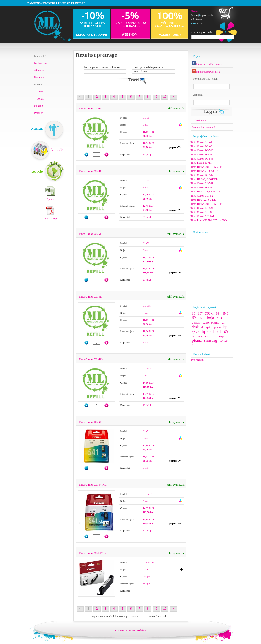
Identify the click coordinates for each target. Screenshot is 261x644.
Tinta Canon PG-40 (201, 146)
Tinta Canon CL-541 (91, 422)
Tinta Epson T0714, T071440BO (209, 220)
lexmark (197, 336)
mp (221, 336)
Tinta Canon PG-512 (202, 175)
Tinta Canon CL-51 (90, 234)
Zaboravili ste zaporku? (204, 127)
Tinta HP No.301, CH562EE (206, 167)
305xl (209, 313)
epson (217, 327)
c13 (219, 318)
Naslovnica (40, 63)
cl (223, 322)
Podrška (39, 113)
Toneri (40, 99)
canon (196, 322)
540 (226, 314)
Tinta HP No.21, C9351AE (205, 171)
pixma (197, 340)
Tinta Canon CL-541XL (93, 485)
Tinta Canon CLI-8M (202, 216)
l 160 (224, 332)
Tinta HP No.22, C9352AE (205, 192)
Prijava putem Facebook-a (207, 64)
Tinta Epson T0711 (201, 163)
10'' (200, 314)
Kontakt (39, 106)
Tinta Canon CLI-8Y (202, 196)
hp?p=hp (210, 331)
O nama (120, 630)
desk (195, 327)
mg (207, 336)
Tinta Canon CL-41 (90, 171)
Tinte (40, 92)
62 (194, 318)
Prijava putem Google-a (206, 72)
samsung (211, 340)
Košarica (196, 11)
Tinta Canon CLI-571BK (93, 553)
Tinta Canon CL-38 (90, 108)
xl (193, 345)
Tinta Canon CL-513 (91, 359)
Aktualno (39, 70)
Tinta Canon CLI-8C (202, 212)
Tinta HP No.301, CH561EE (206, 204)
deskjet (206, 327)
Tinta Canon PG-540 (202, 150)
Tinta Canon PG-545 (202, 159)
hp (225, 327)
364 (218, 314)
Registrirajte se (199, 120)
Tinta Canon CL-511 (91, 297)
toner (224, 340)
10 (165, 97)
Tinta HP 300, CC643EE (204, 179)
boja (210, 318)
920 (202, 318)
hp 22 (196, 332)
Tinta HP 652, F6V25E (203, 200)
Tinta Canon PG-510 (202, 154)
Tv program (197, 360)
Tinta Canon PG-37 (201, 187)
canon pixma (211, 323)
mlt (214, 336)
